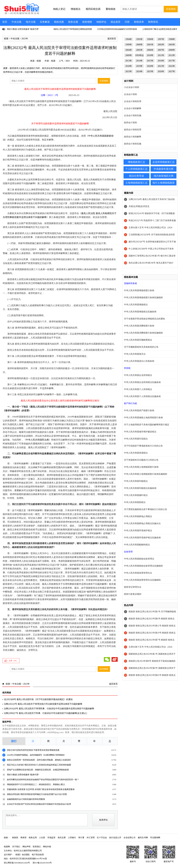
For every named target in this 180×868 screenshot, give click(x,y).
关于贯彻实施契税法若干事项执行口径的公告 (146, 509)
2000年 (139, 45)
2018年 (129, 66)
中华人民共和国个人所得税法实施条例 (142, 396)
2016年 (161, 61)
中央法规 (16, 22)
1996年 (150, 39)
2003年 (172, 45)
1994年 (129, 39)
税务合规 (73, 22)
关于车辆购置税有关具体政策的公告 (141, 347)
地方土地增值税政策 (164, 183)
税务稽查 (87, 22)
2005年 (139, 50)
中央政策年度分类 (164, 169)
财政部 (15, 838)
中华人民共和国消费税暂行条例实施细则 (143, 333)
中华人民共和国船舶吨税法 (137, 545)
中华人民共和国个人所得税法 (138, 389)
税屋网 (7, 847)
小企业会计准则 (132, 87)
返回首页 (112, 39)
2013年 (129, 61)
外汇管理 (91, 838)
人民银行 (72, 838)
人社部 (42, 838)
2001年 (150, 45)
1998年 (172, 39)
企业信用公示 (130, 838)
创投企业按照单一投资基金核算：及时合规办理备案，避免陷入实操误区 (39, 760)
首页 (5, 22)
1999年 (129, 45)
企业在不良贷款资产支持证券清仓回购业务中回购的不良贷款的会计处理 (39, 804)
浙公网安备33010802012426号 (17, 863)
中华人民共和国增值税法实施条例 (140, 312)
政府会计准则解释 (133, 137)
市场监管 (51, 838)
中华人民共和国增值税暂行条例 (139, 290)
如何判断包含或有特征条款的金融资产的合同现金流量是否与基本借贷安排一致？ (43, 780)
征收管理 (128, 552)
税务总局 (33, 838)
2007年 (161, 50)
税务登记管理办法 (133, 587)
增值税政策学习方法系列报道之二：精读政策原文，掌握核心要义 (36, 784)
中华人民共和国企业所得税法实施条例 (142, 382)
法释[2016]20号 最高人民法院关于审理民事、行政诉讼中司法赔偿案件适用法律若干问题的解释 (49, 709)
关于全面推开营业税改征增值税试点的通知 (144, 319)
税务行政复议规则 (133, 594)
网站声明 (26, 847)
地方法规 (31, 22)
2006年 (150, 50)
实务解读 (45, 22)
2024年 (139, 71)
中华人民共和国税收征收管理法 (139, 559)
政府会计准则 (130, 123)
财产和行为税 (130, 403)
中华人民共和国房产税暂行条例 (139, 411)
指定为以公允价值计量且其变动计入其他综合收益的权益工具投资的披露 (39, 765)
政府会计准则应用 (133, 130)
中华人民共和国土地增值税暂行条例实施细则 (146, 474)
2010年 (150, 55)
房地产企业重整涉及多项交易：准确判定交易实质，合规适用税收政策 (38, 770)
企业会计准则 (130, 94)
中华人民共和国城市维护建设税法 (140, 432)
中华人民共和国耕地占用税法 (138, 516)
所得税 (127, 368)
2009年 (129, 55)
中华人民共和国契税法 (135, 502)
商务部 (23, 838)
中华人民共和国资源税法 (136, 453)
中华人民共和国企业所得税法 (138, 375)
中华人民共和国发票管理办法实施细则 (142, 580)
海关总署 (62, 838)
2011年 (161, 55)
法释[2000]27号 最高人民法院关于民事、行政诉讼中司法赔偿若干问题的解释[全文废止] (45, 713)
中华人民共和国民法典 (37, 440)
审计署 (81, 838)
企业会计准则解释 (133, 108)
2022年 (172, 66)
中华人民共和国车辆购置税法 (138, 340)
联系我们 (37, 847)
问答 (127, 22)
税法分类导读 (136, 176)
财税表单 (139, 22)
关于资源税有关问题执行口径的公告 (141, 460)
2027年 (172, 71)
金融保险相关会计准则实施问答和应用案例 (26, 799)
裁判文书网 (143, 838)
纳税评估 (101, 22)
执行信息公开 (115, 838)
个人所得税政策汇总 (136, 169)
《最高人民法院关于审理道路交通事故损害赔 (72, 29)
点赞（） (13, 661)
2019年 (139, 66)
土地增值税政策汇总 (136, 183)
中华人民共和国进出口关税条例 (139, 361)
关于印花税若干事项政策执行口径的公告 (143, 446)
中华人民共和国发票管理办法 (138, 573)
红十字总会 (102, 838)
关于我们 (16, 847)
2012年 (172, 55)
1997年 (161, 39)
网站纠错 (47, 847)
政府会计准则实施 (133, 144)
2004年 (129, 50)
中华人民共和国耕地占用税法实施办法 (142, 523)
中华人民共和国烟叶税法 (136, 495)
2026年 (161, 71)
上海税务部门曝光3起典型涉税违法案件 (160, 29)
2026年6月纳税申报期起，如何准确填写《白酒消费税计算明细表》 (36, 755)
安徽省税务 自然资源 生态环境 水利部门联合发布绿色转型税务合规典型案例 (41, 789)
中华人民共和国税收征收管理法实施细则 (143, 566)
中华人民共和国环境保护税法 (138, 531)
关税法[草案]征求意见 (139, 206)
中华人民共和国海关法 (135, 354)
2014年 (139, 61)
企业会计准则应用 (133, 101)
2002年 (161, 45)
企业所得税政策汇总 (164, 162)
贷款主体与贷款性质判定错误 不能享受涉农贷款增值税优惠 (33, 750)
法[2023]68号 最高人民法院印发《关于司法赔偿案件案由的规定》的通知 (38, 699)
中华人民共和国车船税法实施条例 (140, 488)
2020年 (150, 66)
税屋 (6, 39)
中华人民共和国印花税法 (136, 439)
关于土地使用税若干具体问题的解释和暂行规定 (147, 425)
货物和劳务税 (130, 283)
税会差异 (116, 22)
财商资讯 (153, 22)
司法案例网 (155, 838)
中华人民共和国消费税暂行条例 (139, 326)
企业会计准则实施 (133, 116)
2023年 (25, 39)
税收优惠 (59, 22)
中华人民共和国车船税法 (136, 481)
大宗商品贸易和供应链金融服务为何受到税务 (117, 29)
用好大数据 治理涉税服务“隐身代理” (23, 29)
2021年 (161, 66)
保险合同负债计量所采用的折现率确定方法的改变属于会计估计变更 (37, 794)
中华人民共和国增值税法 (136, 305)
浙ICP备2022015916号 (42, 863)
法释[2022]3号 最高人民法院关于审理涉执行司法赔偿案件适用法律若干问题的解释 (43, 704)
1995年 (139, 39)
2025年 (150, 71)
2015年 (150, 61)
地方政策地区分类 (164, 176)
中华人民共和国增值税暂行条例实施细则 (143, 298)
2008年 (172, 50)
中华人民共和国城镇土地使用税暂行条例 (143, 418)
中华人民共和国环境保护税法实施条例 (142, 538)
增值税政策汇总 (136, 162)
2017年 (172, 61)
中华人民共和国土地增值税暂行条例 (141, 467)
